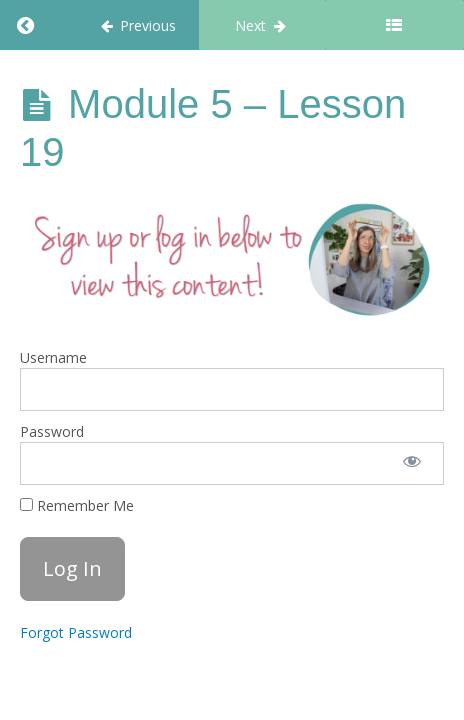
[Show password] (412, 463)
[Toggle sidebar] (394, 25)
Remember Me (77, 505)
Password (52, 431)
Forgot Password (76, 632)
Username (53, 357)
